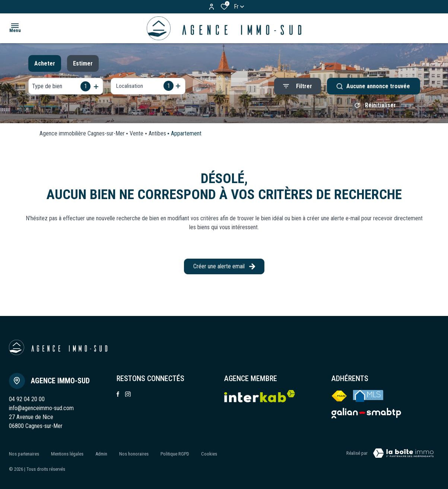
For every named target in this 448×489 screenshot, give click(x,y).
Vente (136, 136)
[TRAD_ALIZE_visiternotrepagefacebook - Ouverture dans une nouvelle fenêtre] (118, 397)
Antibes (157, 136)
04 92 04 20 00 (27, 402)
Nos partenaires (24, 455)
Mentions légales (67, 455)
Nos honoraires (134, 455)
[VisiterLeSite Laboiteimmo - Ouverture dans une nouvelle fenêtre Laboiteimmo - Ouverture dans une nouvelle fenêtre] (403, 456)
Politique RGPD (175, 455)
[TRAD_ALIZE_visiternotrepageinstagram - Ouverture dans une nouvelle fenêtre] (128, 397)
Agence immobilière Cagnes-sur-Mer (82, 136)
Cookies (209, 455)
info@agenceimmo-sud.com (41, 411)
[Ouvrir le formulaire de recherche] (298, 86)
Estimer (83, 63)
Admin (101, 455)
